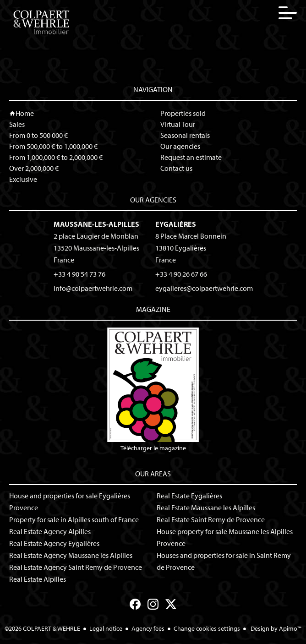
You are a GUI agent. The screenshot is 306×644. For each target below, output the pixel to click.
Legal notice (106, 628)
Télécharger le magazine (153, 390)
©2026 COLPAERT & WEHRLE (42, 628)
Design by (275, 628)
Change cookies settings (207, 628)
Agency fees (148, 628)
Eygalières (176, 224)
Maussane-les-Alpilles (96, 224)
